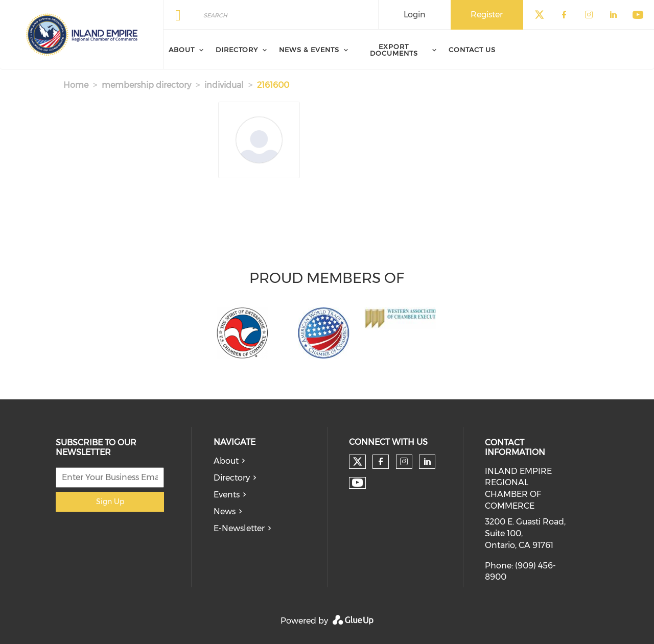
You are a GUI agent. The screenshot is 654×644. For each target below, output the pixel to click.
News (225, 511)
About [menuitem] (182, 50)
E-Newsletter (239, 528)
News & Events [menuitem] (309, 50)
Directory (232, 478)
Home (76, 85)
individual (224, 85)
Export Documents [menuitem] (394, 50)
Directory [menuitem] (237, 50)
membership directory (146, 85)
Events (227, 495)
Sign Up (110, 502)
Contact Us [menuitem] (472, 50)
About (226, 461)
